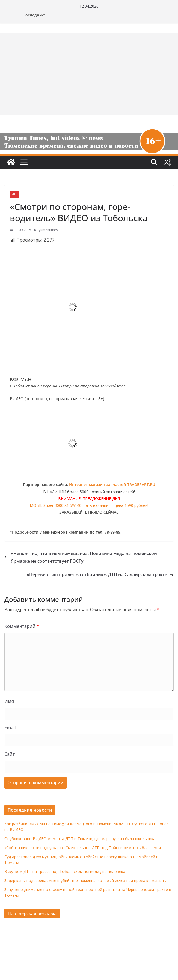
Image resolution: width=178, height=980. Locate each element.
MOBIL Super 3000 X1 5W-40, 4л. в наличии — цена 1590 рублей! (89, 505)
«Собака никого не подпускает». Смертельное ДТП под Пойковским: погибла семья (83, 848)
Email (10, 728)
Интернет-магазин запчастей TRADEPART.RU (112, 485)
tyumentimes (48, 230)
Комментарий (22, 626)
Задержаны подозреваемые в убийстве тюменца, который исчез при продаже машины (85, 880)
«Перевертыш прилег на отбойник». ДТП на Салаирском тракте (100, 574)
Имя (9, 701)
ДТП (15, 194)
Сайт (10, 754)
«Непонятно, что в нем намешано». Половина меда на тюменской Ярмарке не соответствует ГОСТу (81, 557)
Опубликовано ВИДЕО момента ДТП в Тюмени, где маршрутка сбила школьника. (80, 839)
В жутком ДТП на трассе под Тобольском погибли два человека (65, 871)
